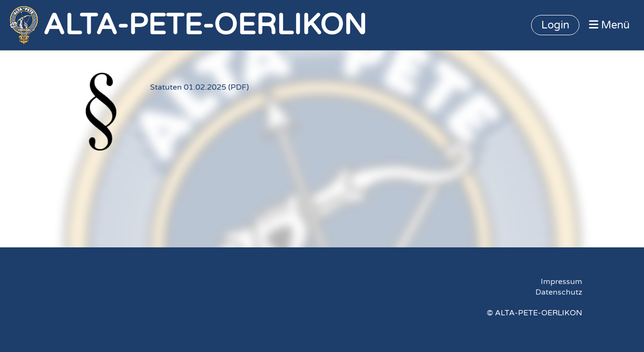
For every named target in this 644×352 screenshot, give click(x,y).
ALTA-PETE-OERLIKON (205, 25)
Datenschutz (559, 292)
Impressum (562, 282)
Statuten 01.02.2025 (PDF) (199, 87)
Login (555, 25)
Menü (609, 25)
